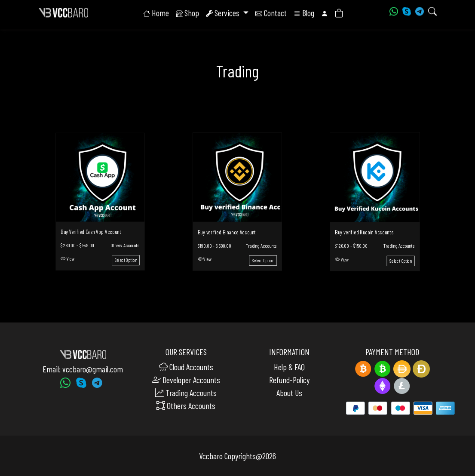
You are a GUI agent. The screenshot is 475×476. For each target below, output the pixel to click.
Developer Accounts (186, 380)
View (67, 259)
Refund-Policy (289, 380)
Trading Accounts (261, 245)
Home (156, 13)
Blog (304, 13)
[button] (325, 13)
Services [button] (224, 13)
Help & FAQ (289, 367)
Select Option (126, 261)
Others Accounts (125, 246)
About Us (289, 393)
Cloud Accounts (186, 367)
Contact (271, 13)
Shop (187, 13)
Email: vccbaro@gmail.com (83, 369)
